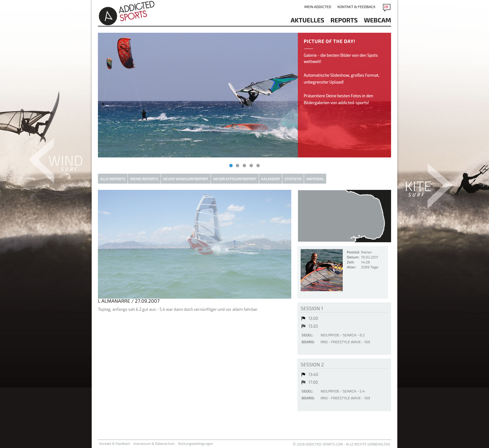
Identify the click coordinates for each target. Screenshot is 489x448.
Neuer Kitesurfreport (235, 179)
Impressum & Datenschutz (154, 443)
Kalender (271, 179)
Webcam (378, 20)
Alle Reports (113, 179)
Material (315, 179)
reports (344, 20)
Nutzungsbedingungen (195, 443)
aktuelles (307, 20)
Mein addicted (318, 7)
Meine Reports (144, 179)
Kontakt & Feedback (356, 7)
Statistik (293, 179)
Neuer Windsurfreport (186, 179)
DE (387, 7)
